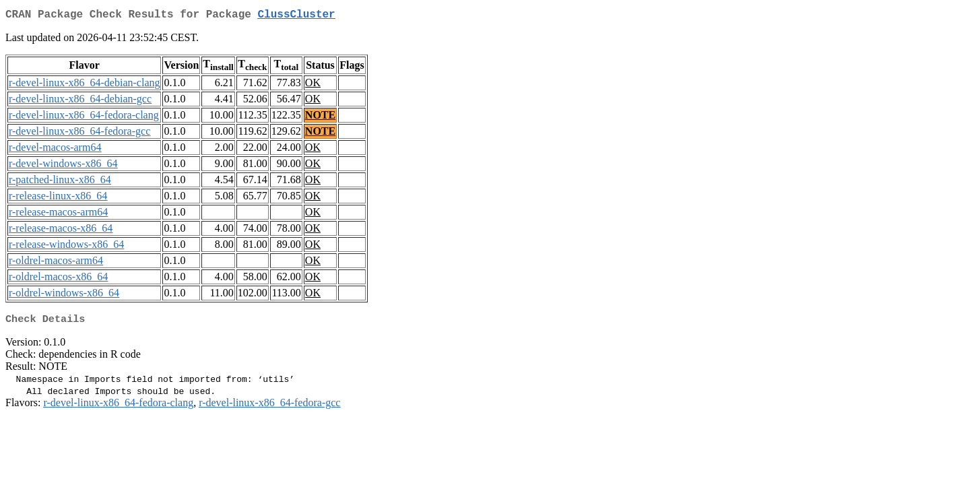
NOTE (320, 118)
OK (313, 85)
